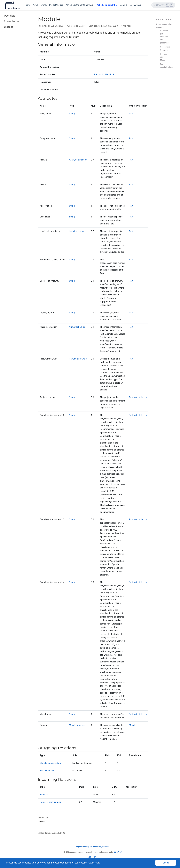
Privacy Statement (91, 846)
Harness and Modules (164, 57)
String (72, 114)
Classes (9, 27)
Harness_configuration (51, 802)
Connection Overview (165, 48)
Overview (9, 16)
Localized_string (77, 231)
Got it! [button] (166, 863)
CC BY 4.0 (118, 852)
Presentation (12, 21)
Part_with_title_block (104, 75)
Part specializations (165, 66)
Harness (44, 795)
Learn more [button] (94, 863)
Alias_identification (78, 160)
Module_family (47, 771)
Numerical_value (77, 327)
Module (133, 725)
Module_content (77, 725)
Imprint (79, 846)
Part (131, 114)
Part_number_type (78, 359)
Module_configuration (50, 763)
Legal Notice (104, 846)
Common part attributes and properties (164, 37)
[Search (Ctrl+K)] (163, 5)
